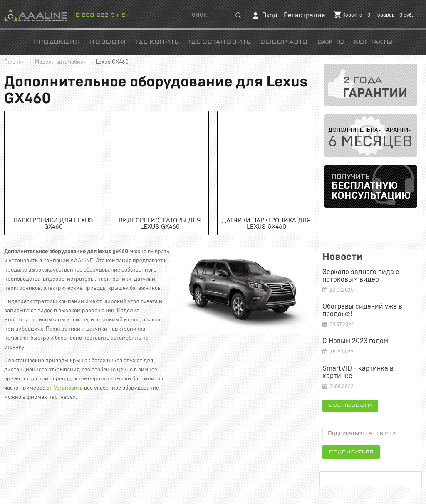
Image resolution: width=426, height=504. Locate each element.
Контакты (373, 42)
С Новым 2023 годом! (356, 341)
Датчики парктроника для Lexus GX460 (266, 224)
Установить (68, 388)
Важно (331, 42)
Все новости (350, 405)
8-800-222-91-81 (103, 15)
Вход (270, 15)
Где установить (219, 42)
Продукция (56, 42)
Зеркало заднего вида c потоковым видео (361, 276)
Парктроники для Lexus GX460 (53, 224)
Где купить (157, 42)
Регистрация (305, 15)
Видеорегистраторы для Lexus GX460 (160, 224)
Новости (108, 42)
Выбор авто (284, 42)
